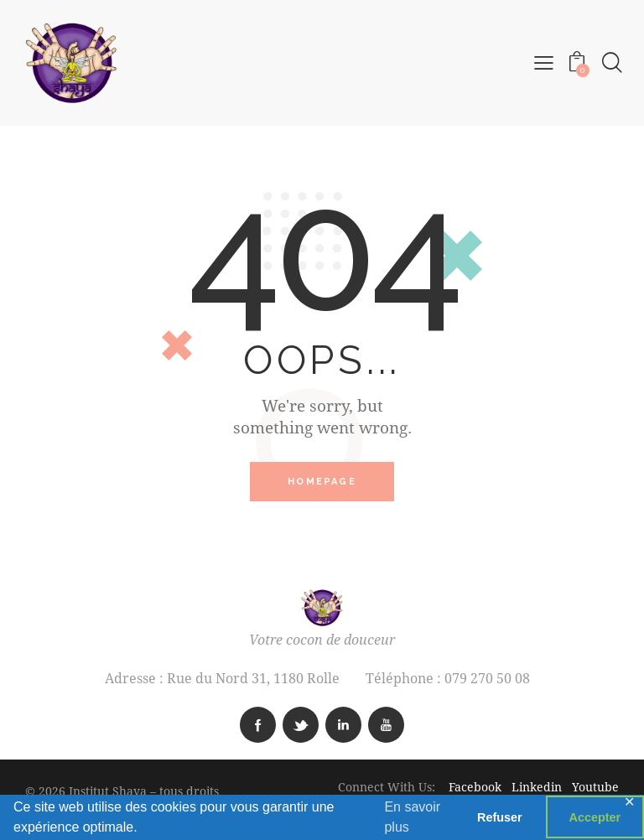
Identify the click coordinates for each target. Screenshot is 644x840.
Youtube (595, 788)
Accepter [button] (595, 817)
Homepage (322, 482)
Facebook (480, 788)
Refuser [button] (500, 817)
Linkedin (538, 788)
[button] (543, 62)
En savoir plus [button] (412, 817)
